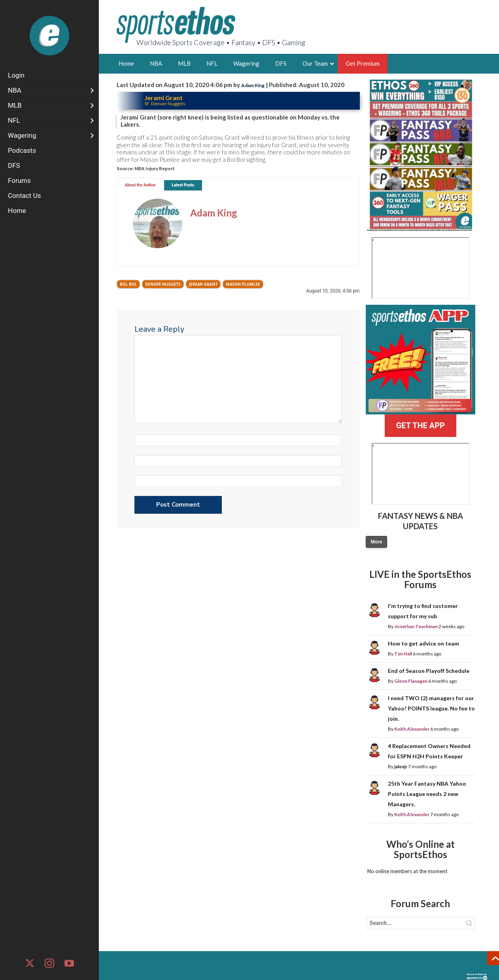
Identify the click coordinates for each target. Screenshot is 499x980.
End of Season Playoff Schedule (429, 671)
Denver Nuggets (163, 284)
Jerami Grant (203, 284)
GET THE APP (421, 425)
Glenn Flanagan (411, 681)
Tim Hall (403, 654)
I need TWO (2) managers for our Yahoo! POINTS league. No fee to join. (431, 708)
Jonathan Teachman (416, 626)
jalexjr (401, 766)
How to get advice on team (423, 643)
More (377, 542)
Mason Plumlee (243, 284)
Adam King (253, 85)
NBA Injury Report (155, 168)
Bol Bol (128, 284)
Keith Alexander (412, 729)
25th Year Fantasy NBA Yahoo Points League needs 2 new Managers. (427, 794)
